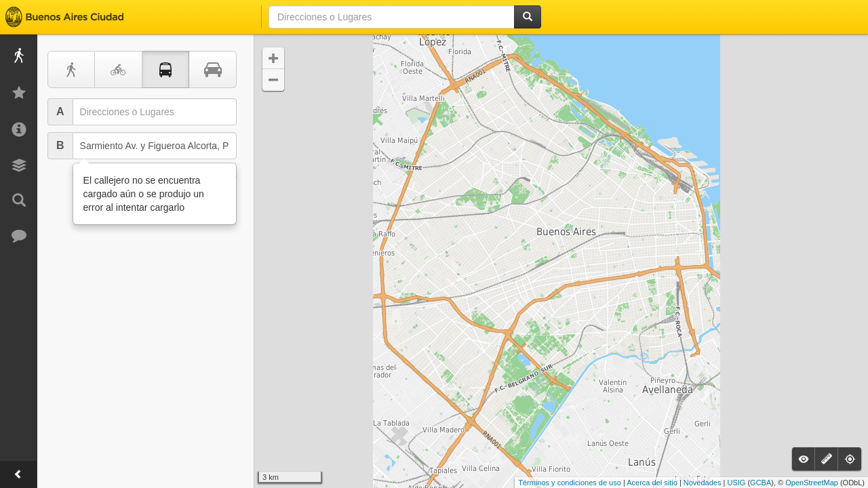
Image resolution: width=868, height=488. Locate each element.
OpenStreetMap (812, 483)
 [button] (273, 80)
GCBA (761, 483)
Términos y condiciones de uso (570, 483)
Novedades (703, 483)
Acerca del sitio (652, 483)
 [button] (273, 58)
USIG (736, 483)
